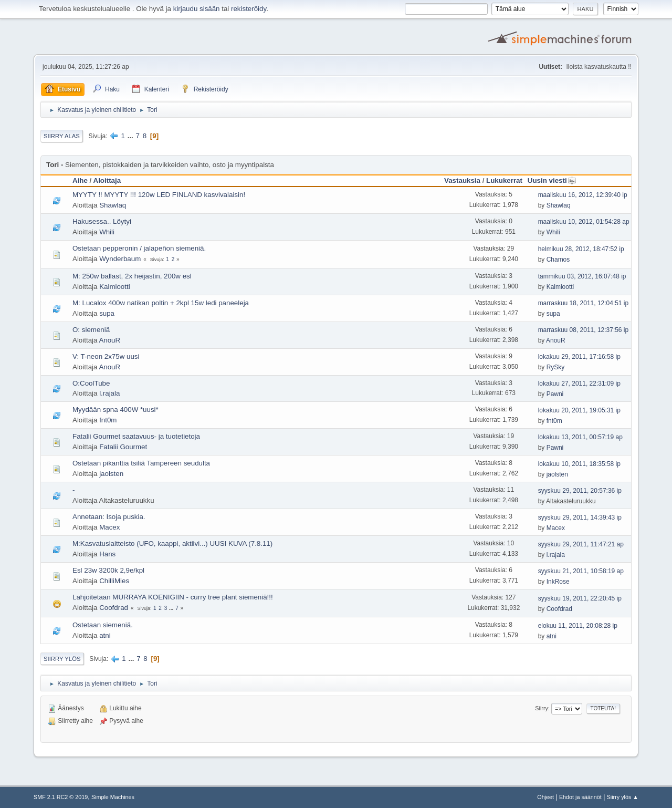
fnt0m (108, 420)
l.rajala (109, 393)
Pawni (555, 394)
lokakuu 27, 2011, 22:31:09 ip (579, 384)
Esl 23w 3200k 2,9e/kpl (108, 570)
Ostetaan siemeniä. (103, 625)
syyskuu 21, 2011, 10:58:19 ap (581, 571)
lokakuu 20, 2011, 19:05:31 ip (579, 410)
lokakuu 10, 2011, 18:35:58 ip (579, 464)
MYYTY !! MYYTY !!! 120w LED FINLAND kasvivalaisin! (159, 195)
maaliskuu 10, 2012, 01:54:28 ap (584, 222)
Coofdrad (114, 608)
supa (107, 313)
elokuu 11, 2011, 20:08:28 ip (578, 626)
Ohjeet (545, 797)
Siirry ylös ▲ (623, 797)
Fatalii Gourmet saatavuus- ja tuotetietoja (136, 436)
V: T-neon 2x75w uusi (106, 356)
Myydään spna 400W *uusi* (115, 410)
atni (105, 635)
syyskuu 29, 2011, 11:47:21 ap (581, 544)
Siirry (542, 708)
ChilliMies (114, 581)
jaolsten (111, 474)
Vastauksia (462, 180)
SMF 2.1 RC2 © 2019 (61, 797)
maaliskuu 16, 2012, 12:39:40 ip (583, 195)
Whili (107, 232)
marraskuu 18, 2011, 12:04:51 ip (584, 303)
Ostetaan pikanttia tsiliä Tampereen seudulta (141, 463)
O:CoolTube (91, 383)
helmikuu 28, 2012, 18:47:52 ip (581, 249)
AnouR (109, 340)
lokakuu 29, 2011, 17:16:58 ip (579, 357)
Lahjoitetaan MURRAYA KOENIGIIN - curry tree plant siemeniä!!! (173, 597)
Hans (107, 554)
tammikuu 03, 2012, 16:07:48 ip (582, 276)
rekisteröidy (249, 9)
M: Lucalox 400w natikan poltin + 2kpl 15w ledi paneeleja (161, 303)
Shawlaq (113, 205)
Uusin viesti (552, 180)
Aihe (80, 180)
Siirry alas (62, 136)
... (132, 136)
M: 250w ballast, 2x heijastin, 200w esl (132, 276)
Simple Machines (113, 797)
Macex (109, 527)
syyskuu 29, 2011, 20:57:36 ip (580, 491)
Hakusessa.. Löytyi (102, 221)
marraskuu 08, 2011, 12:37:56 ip (584, 330)
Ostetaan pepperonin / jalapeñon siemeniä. (139, 248)
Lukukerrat (504, 180)
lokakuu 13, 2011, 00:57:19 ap (580, 437)
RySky (556, 367)
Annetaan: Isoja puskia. (109, 517)
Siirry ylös (62, 659)
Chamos (558, 260)
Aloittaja (107, 180)
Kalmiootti (115, 287)
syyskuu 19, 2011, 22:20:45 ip (580, 598)
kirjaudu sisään (197, 9)
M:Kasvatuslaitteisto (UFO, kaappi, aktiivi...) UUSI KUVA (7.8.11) (172, 543)
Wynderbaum (120, 259)
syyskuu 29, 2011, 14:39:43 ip (580, 517)
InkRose (558, 582)
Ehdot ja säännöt (580, 797)
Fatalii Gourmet (123, 447)
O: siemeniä (91, 330)
